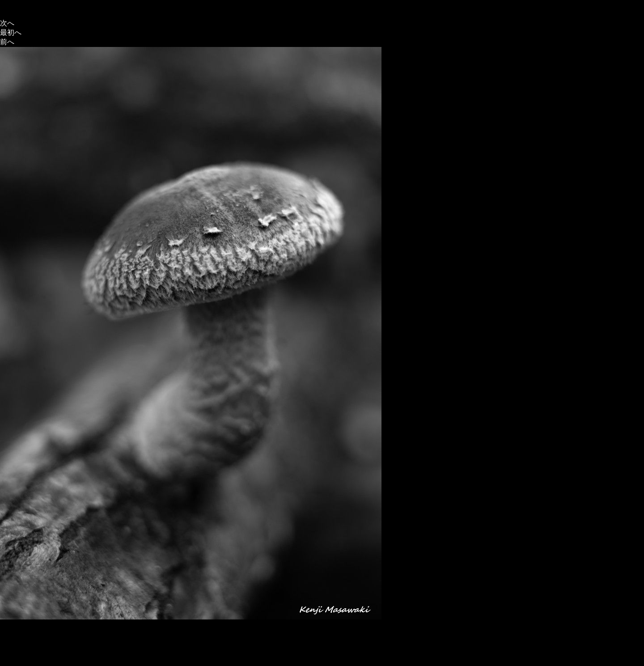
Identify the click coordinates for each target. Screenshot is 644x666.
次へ (7, 23)
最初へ (11, 32)
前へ (7, 42)
